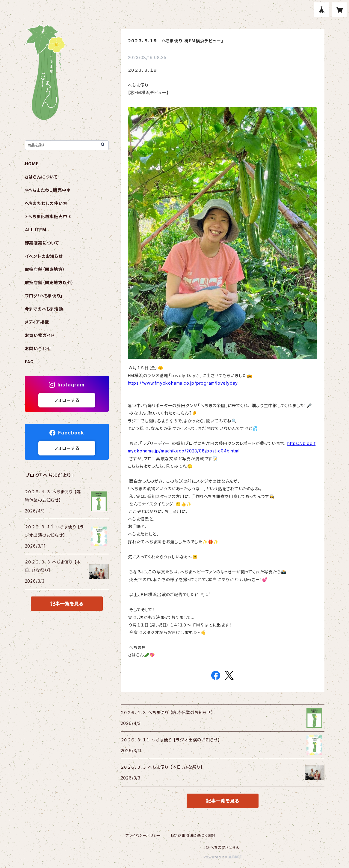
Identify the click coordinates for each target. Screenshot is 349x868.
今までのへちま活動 (44, 309)
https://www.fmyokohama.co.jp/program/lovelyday (183, 383)
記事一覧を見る (223, 801)
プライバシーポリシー (143, 835)
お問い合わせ (38, 348)
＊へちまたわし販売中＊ (47, 190)
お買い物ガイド (40, 335)
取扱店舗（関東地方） (45, 269)
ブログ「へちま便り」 (44, 296)
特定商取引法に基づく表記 (193, 835)
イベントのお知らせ (44, 256)
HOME (32, 164)
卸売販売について (42, 243)
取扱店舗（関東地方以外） (49, 282)
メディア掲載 (37, 322)
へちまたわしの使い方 (46, 203)
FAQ (29, 362)
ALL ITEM (36, 230)
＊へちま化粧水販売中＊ (48, 216)
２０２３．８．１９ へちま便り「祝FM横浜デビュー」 (176, 41)
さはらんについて (41, 177)
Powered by (223, 857)
